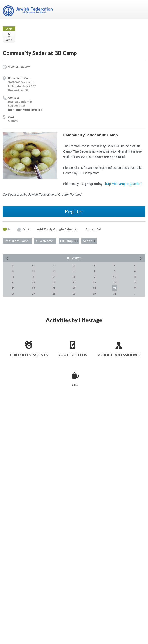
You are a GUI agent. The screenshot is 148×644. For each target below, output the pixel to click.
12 (13, 282)
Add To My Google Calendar (57, 229)
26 (13, 294)
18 (135, 282)
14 (54, 282)
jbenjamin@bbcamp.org (25, 110)
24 (115, 288)
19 (13, 288)
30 (94, 294)
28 (54, 294)
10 (115, 277)
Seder (89, 241)
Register (74, 211)
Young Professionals (119, 355)
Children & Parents (29, 355)
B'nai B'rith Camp (20, 78)
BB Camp (69, 241)
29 (74, 294)
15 (74, 282)
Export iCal (93, 229)
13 (33, 282)
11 (135, 277)
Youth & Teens (73, 355)
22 (74, 288)
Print (23, 229)
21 (54, 288)
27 (33, 294)
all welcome (44, 241)
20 (33, 288)
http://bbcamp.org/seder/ (123, 184)
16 (94, 282)
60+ (75, 385)
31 (115, 294)
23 (94, 288)
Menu (140, 9)
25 (135, 288)
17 (115, 282)
